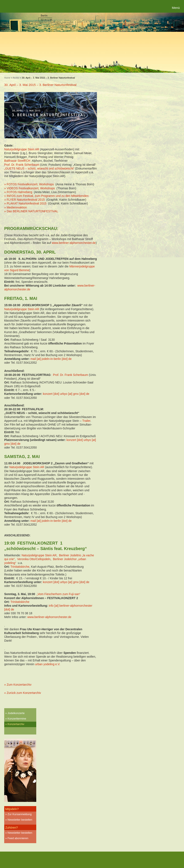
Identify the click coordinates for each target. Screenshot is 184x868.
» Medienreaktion (15, 207)
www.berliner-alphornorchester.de (74, 243)
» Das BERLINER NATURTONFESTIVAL (31, 211)
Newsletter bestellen (20, 820)
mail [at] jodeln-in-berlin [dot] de (51, 359)
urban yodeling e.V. (48, 664)
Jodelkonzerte (16, 713)
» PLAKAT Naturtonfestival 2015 (25, 203)
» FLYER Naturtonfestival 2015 (24, 200)
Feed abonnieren (18, 838)
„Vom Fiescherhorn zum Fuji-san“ (58, 594)
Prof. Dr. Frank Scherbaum (22, 165)
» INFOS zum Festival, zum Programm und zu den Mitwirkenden (46, 196)
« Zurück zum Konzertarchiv (23, 693)
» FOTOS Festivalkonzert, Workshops (29, 184)
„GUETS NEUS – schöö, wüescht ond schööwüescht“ (39, 168)
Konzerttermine (17, 719)
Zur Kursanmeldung (20, 814)
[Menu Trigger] (176, 8)
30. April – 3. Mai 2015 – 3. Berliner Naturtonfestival (40, 85)
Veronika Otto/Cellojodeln (34, 559)
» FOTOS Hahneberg (18, 192)
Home (7, 78)
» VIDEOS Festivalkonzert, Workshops (30, 188)
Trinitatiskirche (20, 567)
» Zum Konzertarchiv (18, 685)
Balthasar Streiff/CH (17, 161)
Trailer (86, 421)
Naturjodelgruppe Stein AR (22, 149)
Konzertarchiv (16, 724)
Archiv (16, 78)
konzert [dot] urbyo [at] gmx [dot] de (66, 394)
